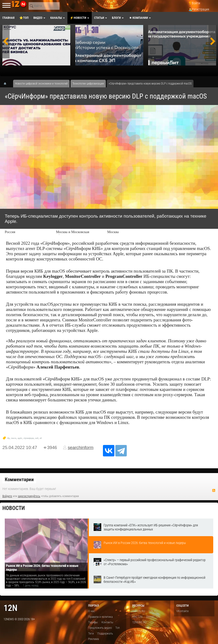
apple (20, 438)
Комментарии (19, 479)
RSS (214, 490)
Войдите (7, 496)
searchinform (81, 447)
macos (14, 438)
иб (41, 438)
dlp (8, 438)
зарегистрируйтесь (29, 496)
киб (37, 438)
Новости (14, 508)
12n (10, 608)
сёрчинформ (29, 438)
